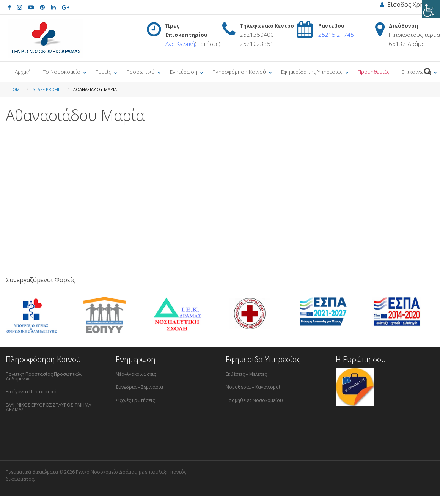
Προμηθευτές (374, 71)
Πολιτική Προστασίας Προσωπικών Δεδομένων (44, 376)
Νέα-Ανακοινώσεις (136, 374)
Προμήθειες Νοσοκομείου (254, 400)
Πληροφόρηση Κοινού (239, 71)
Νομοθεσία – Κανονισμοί (253, 387)
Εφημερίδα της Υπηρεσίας (312, 71)
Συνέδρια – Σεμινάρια (139, 387)
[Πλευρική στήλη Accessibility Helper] (431, 9)
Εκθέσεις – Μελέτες (246, 374)
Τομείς (103, 71)
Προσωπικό (141, 71)
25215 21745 (336, 35)
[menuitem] (23, 72)
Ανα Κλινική (180, 44)
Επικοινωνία (416, 71)
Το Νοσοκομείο (62, 71)
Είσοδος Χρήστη (407, 5)
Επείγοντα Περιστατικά (31, 392)
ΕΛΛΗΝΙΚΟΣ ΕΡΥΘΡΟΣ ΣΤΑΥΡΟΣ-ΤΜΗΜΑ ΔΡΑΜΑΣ (49, 407)
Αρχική (23, 71)
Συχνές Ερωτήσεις (135, 400)
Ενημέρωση (184, 71)
